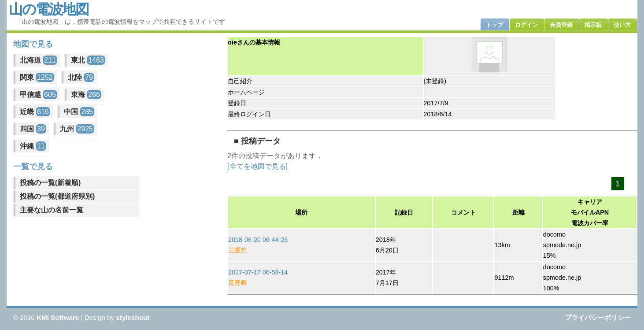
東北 (88, 60)
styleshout (133, 317)
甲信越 (39, 95)
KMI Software (58, 317)
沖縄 (33, 146)
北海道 (39, 60)
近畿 (35, 112)
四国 (33, 129)
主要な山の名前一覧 (52, 210)
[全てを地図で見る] (257, 166)
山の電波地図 (49, 9)
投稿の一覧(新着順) (50, 183)
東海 (86, 95)
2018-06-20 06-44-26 (258, 240)
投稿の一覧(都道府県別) (57, 196)
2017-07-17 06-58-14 (258, 272)
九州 (77, 129)
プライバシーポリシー (598, 317)
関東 (37, 77)
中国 (79, 112)
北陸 (81, 77)
